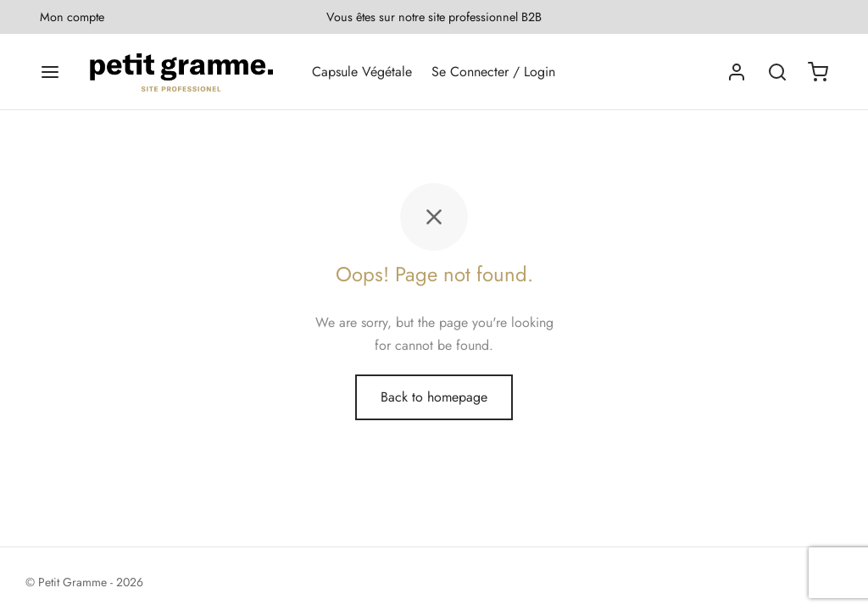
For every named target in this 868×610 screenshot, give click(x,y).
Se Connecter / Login (493, 72)
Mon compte (72, 17)
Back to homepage (434, 397)
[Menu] (50, 72)
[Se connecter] (737, 72)
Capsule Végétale (362, 72)
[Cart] (818, 72)
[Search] (777, 72)
